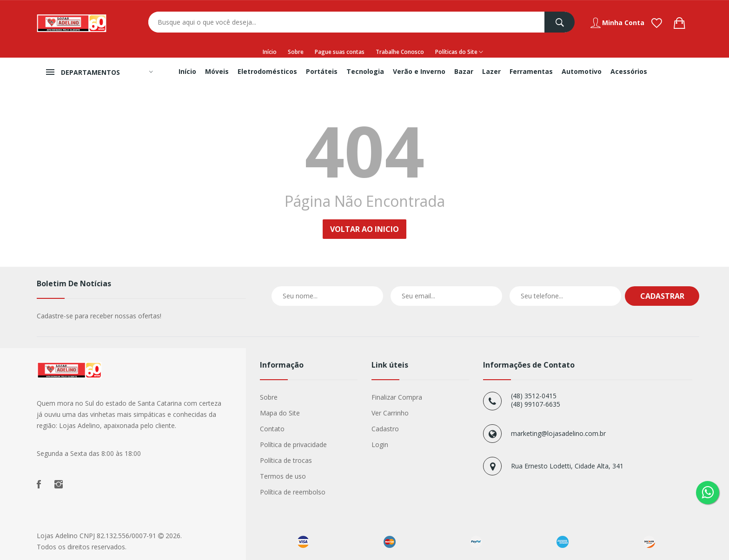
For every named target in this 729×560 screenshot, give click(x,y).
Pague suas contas (340, 52)
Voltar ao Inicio (364, 229)
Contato (272, 429)
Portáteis (322, 71)
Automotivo (582, 71)
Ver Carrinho (390, 413)
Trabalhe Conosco (400, 52)
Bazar (464, 71)
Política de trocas (286, 460)
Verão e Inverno (419, 71)
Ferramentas (531, 71)
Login (380, 445)
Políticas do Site (459, 52)
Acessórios (629, 71)
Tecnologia (365, 71)
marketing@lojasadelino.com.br (558, 433)
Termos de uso (283, 476)
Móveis (217, 71)
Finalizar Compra (397, 397)
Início (270, 52)
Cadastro (385, 429)
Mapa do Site (280, 413)
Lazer (491, 71)
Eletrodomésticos (267, 71)
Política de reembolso (293, 492)
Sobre (296, 52)
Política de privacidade (293, 445)
